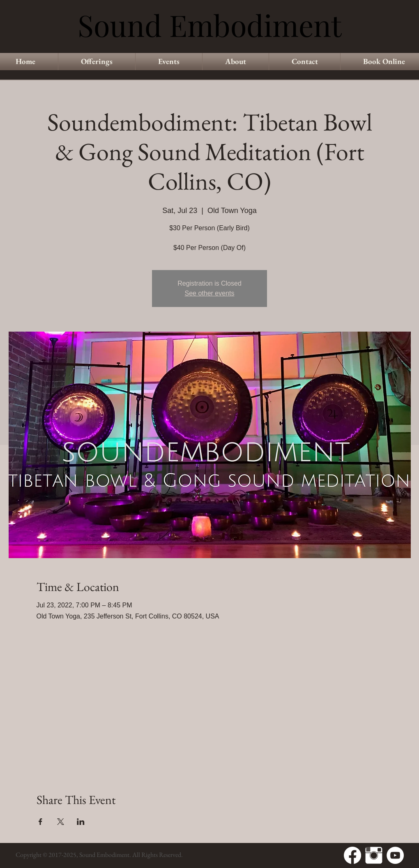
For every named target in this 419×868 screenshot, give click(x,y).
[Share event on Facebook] (40, 822)
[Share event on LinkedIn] (81, 822)
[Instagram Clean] (374, 855)
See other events (210, 293)
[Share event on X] (61, 822)
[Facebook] (352, 855)
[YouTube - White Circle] (395, 855)
